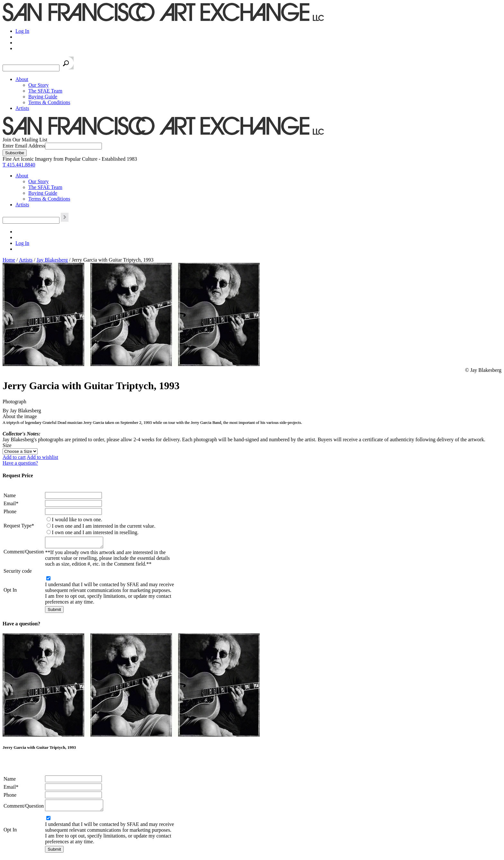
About (22, 79)
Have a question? (20, 463)
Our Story (39, 85)
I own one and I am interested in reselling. (95, 532)
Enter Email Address (24, 146)
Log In (22, 31)
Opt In (10, 592)
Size (7, 445)
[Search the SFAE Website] (31, 68)
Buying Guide (43, 97)
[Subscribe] (15, 153)
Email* (11, 503)
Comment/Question (24, 553)
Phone (10, 511)
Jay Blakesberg (52, 260)
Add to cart (14, 457)
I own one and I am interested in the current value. (104, 526)
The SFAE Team (45, 91)
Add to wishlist (42, 457)
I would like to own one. (77, 520)
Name (10, 495)
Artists (22, 108)
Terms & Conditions (49, 102)
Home (9, 260)
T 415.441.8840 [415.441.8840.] (19, 165)
